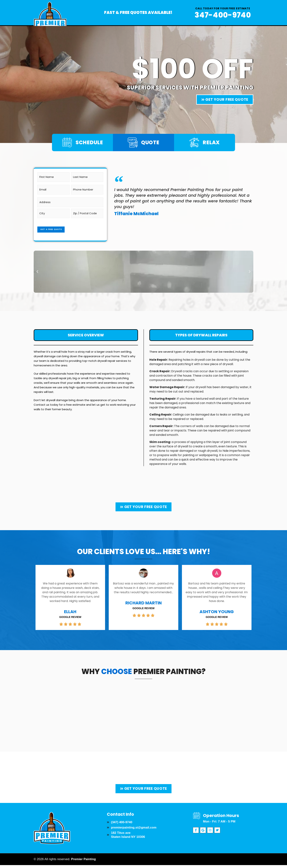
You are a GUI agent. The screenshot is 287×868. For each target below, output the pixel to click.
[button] (37, 269)
